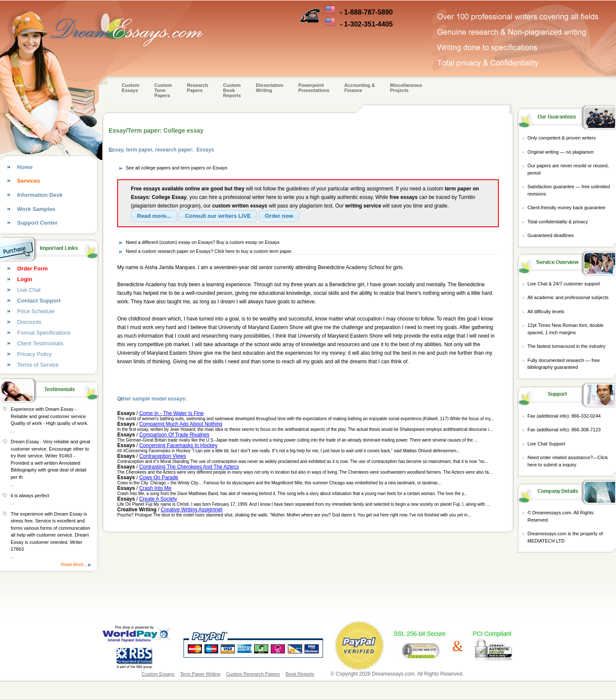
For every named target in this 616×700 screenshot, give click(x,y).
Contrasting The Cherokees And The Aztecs (189, 467)
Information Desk (40, 195)
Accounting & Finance (360, 88)
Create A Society (158, 499)
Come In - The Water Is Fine (171, 413)
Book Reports (300, 674)
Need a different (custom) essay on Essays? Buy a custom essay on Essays (203, 242)
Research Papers (198, 88)
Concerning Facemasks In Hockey (178, 445)
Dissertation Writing (269, 88)
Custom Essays (131, 88)
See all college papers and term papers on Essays (177, 168)
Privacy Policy (34, 354)
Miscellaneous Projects (406, 88)
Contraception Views (163, 456)
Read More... (74, 564)
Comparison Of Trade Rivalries (174, 435)
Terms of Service (38, 365)
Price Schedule (36, 311)
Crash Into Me (155, 488)
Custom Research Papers (253, 674)
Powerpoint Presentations (314, 88)
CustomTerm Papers (163, 90)
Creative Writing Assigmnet (192, 510)
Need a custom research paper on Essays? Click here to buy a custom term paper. (209, 251)
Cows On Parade (158, 478)
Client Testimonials (40, 343)
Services (29, 181)
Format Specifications (44, 333)
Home (25, 167)
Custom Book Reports (232, 90)
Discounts (29, 322)
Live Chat (29, 290)
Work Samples (36, 209)
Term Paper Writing (200, 674)
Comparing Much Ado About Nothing (181, 424)
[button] (154, 216)
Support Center (37, 223)
